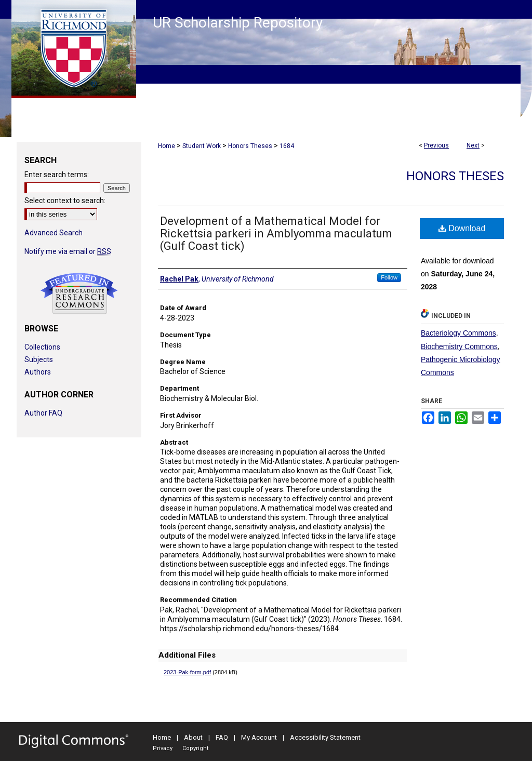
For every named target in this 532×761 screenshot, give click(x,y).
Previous (436, 145)
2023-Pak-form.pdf (187, 672)
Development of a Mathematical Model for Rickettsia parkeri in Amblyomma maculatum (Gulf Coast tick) (276, 233)
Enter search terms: (57, 175)
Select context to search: (65, 201)
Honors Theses (250, 146)
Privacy (163, 748)
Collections (42, 347)
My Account (259, 737)
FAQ (222, 737)
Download (462, 228)
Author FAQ (43, 413)
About (193, 737)
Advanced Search (54, 233)
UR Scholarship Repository (238, 23)
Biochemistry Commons (459, 346)
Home (167, 146)
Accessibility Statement (325, 737)
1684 (287, 146)
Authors (38, 372)
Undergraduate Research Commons (79, 293)
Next (473, 145)
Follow (389, 277)
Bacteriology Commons (458, 333)
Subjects (39, 359)
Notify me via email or (68, 251)
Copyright (195, 748)
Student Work (202, 146)
